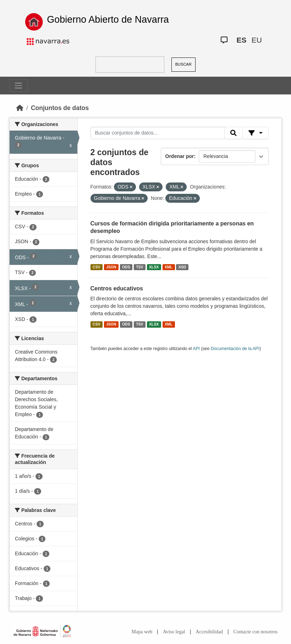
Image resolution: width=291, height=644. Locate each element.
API (196, 349)
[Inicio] (20, 108)
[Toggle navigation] (18, 86)
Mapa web (142, 632)
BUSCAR (183, 64)
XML (169, 267)
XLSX (154, 267)
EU (257, 40)
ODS (126, 267)
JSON (111, 267)
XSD (182, 267)
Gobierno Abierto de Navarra (108, 20)
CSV (97, 267)
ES (242, 40)
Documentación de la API (235, 349)
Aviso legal (174, 632)
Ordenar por (180, 156)
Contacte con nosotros (256, 632)
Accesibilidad (209, 632)
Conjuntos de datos (60, 108)
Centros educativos (117, 288)
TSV (139, 267)
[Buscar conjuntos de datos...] (158, 133)
